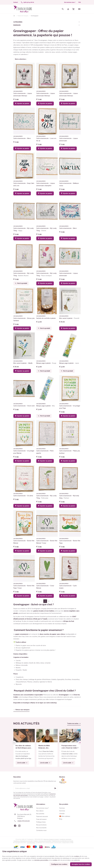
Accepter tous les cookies (81, 864)
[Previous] (14, 743)
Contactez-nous (41, 830)
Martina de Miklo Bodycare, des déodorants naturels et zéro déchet (47, 747)
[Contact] (16, 2)
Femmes (62, 808)
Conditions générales (66, 839)
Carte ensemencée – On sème (23, 496)
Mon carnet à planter (69, 318)
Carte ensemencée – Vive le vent (24, 406)
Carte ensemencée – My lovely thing (69, 497)
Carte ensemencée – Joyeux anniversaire (68, 140)
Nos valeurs (40, 811)
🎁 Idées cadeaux (65, 816)
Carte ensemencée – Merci (22, 138)
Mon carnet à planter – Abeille (23, 363)
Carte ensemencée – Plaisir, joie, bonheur (70, 452)
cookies (78, 856)
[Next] (80, 743)
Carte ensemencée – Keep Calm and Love (24, 184)
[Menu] (79, 9)
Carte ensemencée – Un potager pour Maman (24, 452)
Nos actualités (26, 723)
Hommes (62, 811)
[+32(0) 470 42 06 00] (27, 2)
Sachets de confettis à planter (46, 318)
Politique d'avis (41, 822)
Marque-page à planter (46, 363)
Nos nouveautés (41, 828)
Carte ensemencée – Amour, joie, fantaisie (24, 319)
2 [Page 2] (49, 601)
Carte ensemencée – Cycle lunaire (68, 587)
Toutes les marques (23, 16)
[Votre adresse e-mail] (36, 788)
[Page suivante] (53, 601)
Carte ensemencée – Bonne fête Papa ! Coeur (24, 587)
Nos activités (40, 814)
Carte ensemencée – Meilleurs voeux (69, 184)
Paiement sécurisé (42, 816)
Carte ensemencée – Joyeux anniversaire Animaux (23, 95)
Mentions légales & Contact (51, 839)
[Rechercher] (63, 9)
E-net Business (31, 843)
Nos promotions (41, 825)
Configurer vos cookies (59, 864)
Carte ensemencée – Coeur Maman (45, 587)
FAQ (80, 2)
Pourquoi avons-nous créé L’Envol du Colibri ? (70, 747)
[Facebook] (15, 826)
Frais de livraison (41, 819)
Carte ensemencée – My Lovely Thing (23, 229)
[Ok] (55, 788)
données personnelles (42, 860)
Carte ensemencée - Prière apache (45, 452)
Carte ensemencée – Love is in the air (46, 140)
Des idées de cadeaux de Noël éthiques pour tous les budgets (23, 747)
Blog (61, 819)
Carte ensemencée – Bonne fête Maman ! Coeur (47, 542)
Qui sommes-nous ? (70, 2)
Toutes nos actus (73, 723)
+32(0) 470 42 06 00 (23, 821)
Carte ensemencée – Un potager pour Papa (70, 407)
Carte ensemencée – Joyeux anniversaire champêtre (46, 184)
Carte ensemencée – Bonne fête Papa (70, 542)
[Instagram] (19, 826)
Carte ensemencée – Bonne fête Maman (24, 542)
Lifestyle (62, 814)
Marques (17, 25)
